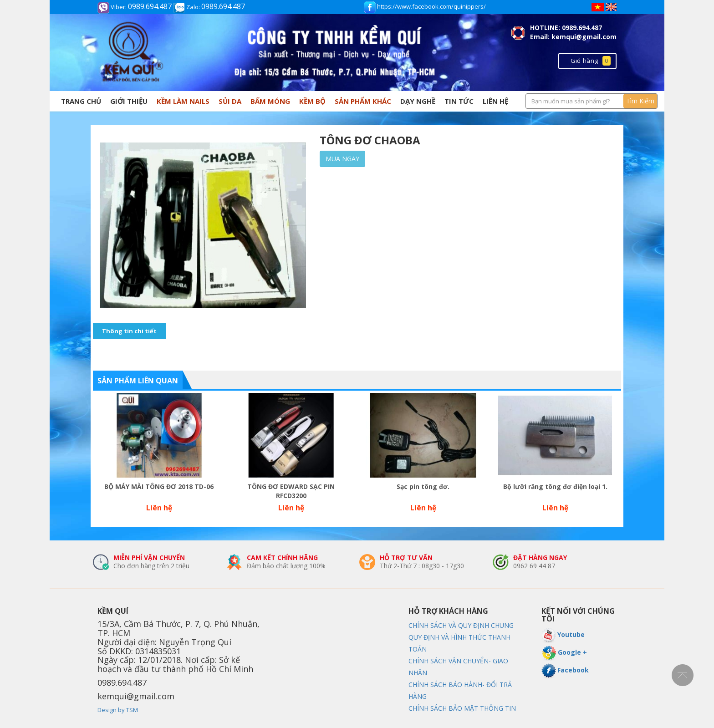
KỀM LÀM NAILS (183, 101)
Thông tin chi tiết (129, 331)
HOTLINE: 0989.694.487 (566, 28)
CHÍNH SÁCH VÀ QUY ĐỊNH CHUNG (461, 625)
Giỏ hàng (591, 61)
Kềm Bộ (312, 101)
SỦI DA (230, 101)
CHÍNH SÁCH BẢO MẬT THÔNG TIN (462, 708)
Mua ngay (342, 159)
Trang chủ (81, 101)
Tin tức (459, 101)
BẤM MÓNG (270, 101)
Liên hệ (495, 101)
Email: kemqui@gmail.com (573, 37)
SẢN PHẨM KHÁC (363, 101)
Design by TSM (118, 710)
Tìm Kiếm (640, 101)
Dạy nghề (418, 101)
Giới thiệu (129, 101)
